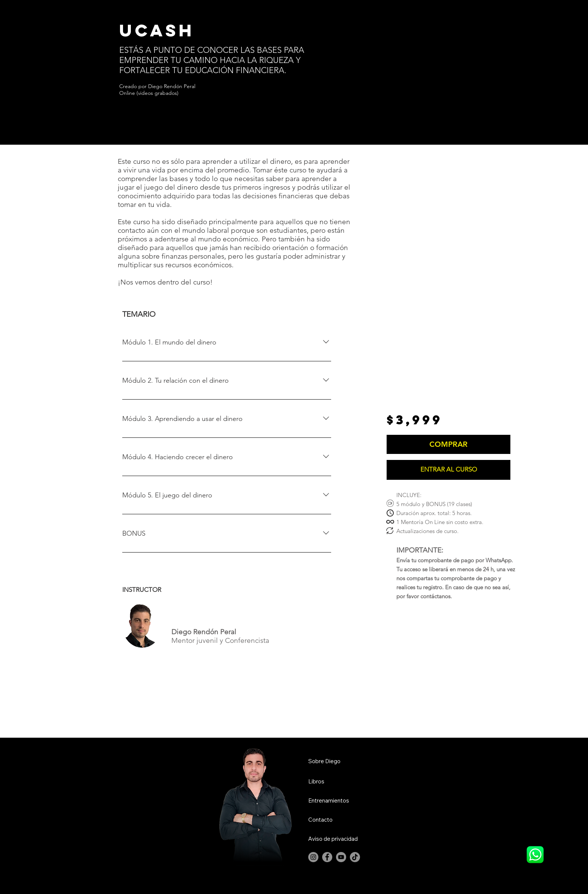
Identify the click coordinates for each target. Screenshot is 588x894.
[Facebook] (327, 857)
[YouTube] (341, 857)
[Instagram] (313, 857)
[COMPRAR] (448, 444)
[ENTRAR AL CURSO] (448, 470)
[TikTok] (355, 857)
